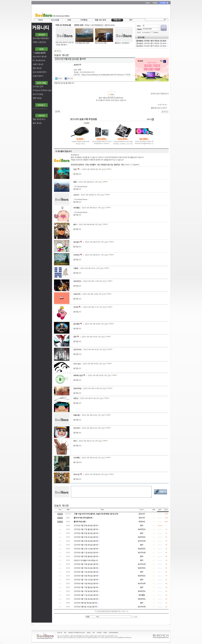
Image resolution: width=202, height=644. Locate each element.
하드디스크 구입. (101, 43)
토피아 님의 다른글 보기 (160, 94)
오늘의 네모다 (38, 76)
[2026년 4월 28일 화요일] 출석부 (86, 526)
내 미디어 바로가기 (40, 109)
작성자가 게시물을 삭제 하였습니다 (86, 561)
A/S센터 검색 (38, 87)
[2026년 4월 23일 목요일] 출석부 (86, 545)
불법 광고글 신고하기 (159, 108)
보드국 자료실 (38, 94)
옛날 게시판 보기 (39, 119)
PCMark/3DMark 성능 (42, 90)
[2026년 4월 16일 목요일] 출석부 (86, 576)
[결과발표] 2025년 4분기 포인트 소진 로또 (151, 44)
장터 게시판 (37, 68)
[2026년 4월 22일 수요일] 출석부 (86, 549)
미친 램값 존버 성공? (83, 43)
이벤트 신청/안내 (39, 42)
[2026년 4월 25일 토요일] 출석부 (86, 537)
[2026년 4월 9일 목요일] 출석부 (85, 603)
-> (39, 53)
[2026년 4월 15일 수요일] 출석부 (86, 580)
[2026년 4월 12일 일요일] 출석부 (86, 591)
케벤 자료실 (37, 98)
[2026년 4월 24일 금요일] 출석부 (86, 541)
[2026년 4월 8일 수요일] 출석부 (85, 607)
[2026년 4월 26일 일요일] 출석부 (86, 533)
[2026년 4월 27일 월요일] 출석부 (86, 529)
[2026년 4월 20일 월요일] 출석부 (86, 557)
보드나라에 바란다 (40, 72)
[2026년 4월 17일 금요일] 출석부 (86, 572)
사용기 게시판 (38, 64)
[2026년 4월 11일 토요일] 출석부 (86, 595)
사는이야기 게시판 (40, 57)
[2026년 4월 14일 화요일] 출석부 (86, 584)
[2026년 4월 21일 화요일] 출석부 (86, 553)
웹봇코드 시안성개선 (122, 43)
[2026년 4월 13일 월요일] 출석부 (86, 587)
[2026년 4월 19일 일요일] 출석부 (86, 564)
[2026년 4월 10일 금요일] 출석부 (86, 599)
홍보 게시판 (37, 123)
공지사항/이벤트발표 (41, 38)
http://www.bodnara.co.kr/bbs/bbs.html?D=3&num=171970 (106, 75)
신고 (103, 169)
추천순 (87, 25)
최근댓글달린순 (97, 25)
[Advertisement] (116, 12)
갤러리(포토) (110, 25)
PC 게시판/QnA (39, 61)
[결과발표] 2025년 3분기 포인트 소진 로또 (151, 46)
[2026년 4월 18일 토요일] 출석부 (86, 568)
